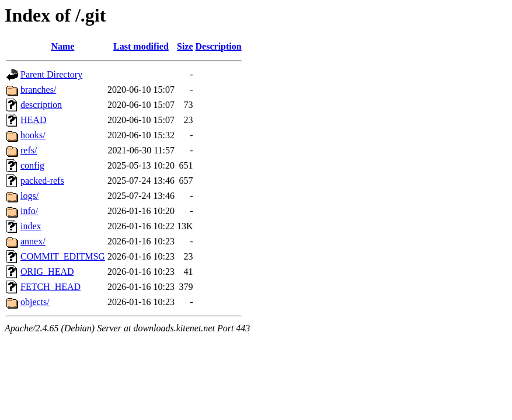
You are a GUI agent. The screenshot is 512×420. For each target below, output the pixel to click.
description (41, 105)
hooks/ (33, 135)
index (31, 226)
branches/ (38, 90)
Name (62, 46)
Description (219, 46)
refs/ (29, 150)
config (32, 165)
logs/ (29, 196)
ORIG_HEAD (47, 272)
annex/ (33, 241)
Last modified (141, 46)
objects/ (35, 302)
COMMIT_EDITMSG (63, 256)
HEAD (33, 120)
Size (185, 46)
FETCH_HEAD (50, 287)
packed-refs (42, 181)
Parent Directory (51, 74)
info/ (29, 211)
